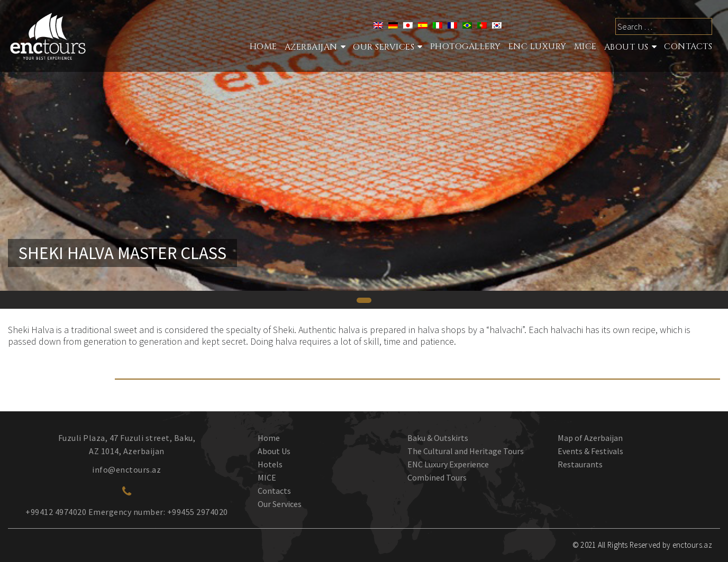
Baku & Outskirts (438, 438)
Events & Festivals (590, 451)
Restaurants (580, 464)
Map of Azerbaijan (590, 438)
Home (263, 47)
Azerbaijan (311, 47)
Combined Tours (437, 477)
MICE (585, 47)
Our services (384, 47)
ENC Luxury (538, 47)
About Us (626, 47)
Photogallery (466, 47)
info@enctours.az (126, 469)
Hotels (270, 464)
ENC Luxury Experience (448, 464)
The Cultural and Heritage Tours (466, 451)
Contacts (688, 47)
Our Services (280, 504)
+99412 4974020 (56, 512)
